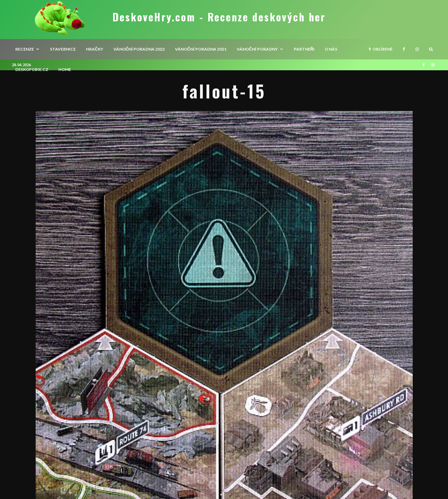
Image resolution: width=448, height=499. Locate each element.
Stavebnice (63, 49)
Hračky (95, 49)
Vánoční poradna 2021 (201, 49)
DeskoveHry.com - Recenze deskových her (219, 17)
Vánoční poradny (257, 49)
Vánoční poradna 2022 (139, 49)
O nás (331, 49)
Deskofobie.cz (32, 69)
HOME (65, 69)
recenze (25, 49)
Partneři (304, 49)
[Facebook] (404, 49)
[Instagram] (417, 49)
